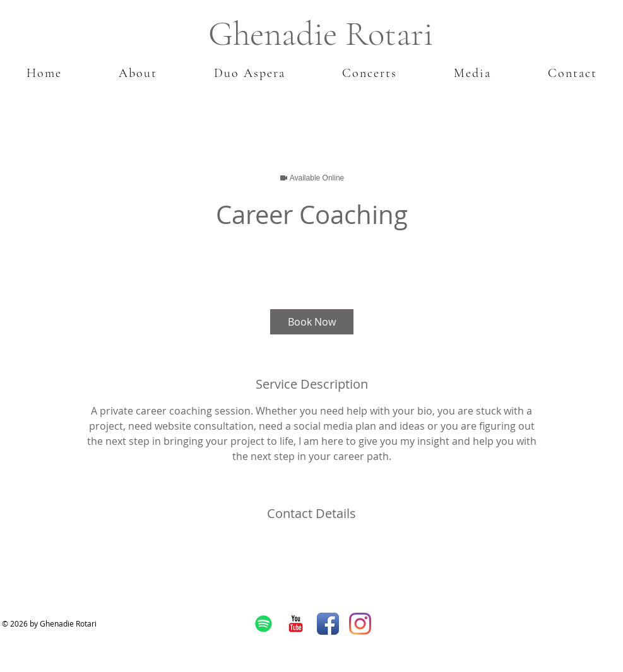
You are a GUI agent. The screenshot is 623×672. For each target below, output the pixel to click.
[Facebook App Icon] (328, 624)
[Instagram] (360, 624)
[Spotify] (264, 624)
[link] (312, 322)
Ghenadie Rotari (321, 34)
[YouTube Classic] (296, 624)
